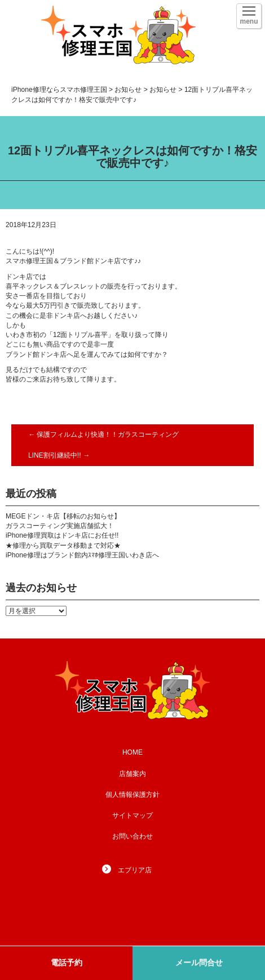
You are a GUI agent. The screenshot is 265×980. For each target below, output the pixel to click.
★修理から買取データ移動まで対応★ (63, 546)
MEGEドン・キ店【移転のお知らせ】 (63, 516)
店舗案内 (132, 774)
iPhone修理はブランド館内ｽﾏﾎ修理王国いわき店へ (82, 555)
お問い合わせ (132, 836)
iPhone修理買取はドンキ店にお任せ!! (62, 535)
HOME (132, 752)
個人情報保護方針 (132, 795)
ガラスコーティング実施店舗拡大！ (60, 526)
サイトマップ (132, 815)
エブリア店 (135, 870)
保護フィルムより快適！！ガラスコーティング (103, 434)
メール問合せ (199, 963)
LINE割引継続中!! (59, 455)
